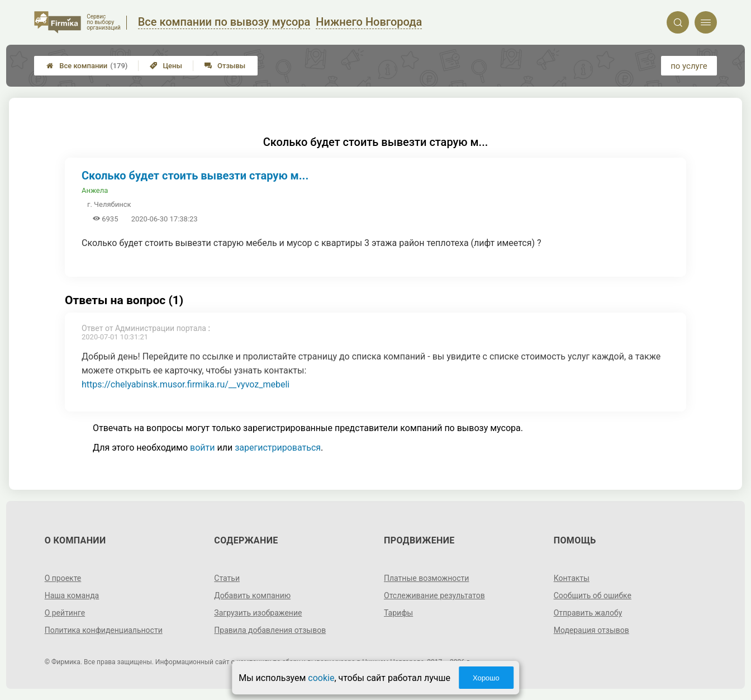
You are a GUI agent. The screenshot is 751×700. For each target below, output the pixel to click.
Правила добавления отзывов (270, 630)
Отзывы (225, 66)
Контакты (572, 578)
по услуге (689, 66)
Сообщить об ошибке (593, 595)
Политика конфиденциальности (104, 630)
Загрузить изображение (258, 613)
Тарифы (398, 613)
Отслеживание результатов (434, 595)
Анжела (95, 190)
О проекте (63, 578)
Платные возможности (426, 578)
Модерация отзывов (591, 630)
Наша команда (72, 595)
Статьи (227, 578)
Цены (166, 66)
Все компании (87, 66)
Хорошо (486, 678)
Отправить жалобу (588, 613)
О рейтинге (65, 613)
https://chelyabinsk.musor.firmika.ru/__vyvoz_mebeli (186, 384)
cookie (321, 678)
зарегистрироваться (278, 448)
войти (202, 448)
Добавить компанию (252, 595)
